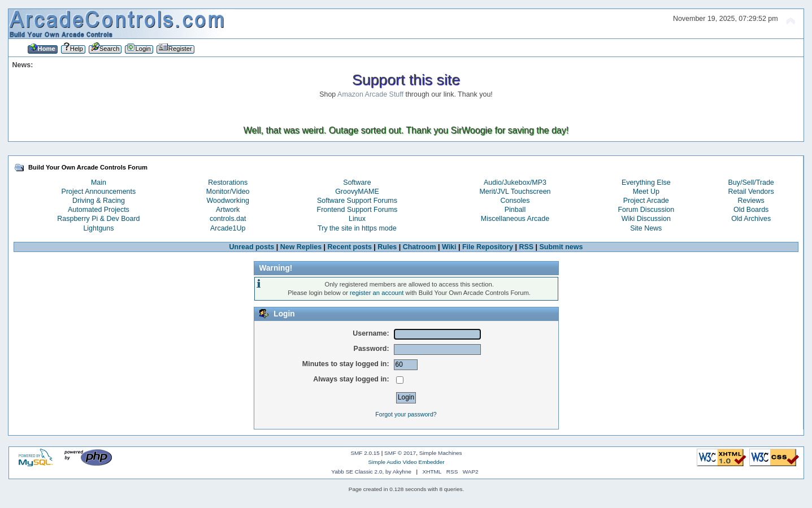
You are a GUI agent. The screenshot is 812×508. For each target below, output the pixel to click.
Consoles (515, 201)
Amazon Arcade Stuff (370, 94)
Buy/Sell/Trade (751, 183)
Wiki (449, 247)
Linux (357, 219)
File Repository (488, 247)
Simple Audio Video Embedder (406, 462)
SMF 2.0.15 (365, 453)
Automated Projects (99, 210)
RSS (526, 247)
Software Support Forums (357, 201)
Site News (646, 228)
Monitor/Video (228, 192)
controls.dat (228, 219)
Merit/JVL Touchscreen (515, 192)
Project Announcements (99, 192)
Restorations (228, 183)
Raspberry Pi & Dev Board (98, 219)
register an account (377, 293)
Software (357, 183)
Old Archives (751, 219)
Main (99, 183)
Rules (387, 247)
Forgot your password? (406, 414)
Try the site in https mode (357, 228)
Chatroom (420, 247)
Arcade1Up (228, 228)
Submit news (561, 247)
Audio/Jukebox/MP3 (515, 183)
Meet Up (646, 192)
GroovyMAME (357, 192)
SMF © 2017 (400, 453)
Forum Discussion (646, 210)
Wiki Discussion (646, 219)
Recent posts (350, 247)
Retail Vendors (751, 192)
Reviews (751, 201)
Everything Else (646, 183)
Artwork (228, 210)
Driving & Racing (99, 201)
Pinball (515, 210)
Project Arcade (646, 201)
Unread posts (252, 247)
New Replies (301, 247)
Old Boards (751, 210)
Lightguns (98, 228)
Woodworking (228, 201)
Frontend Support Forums (357, 210)
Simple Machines (441, 453)
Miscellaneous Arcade (515, 219)
